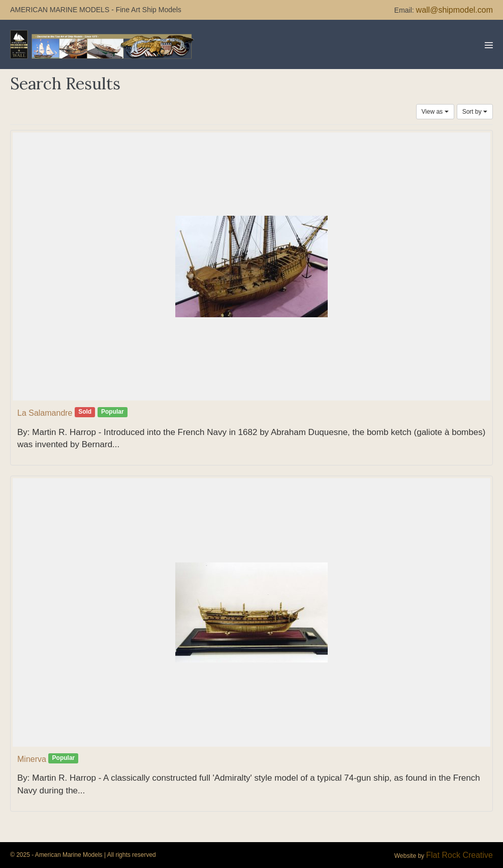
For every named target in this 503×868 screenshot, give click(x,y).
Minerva (32, 759)
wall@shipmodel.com (454, 10)
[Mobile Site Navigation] (489, 45)
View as (435, 112)
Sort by (475, 112)
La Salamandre (45, 413)
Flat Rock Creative (459, 855)
